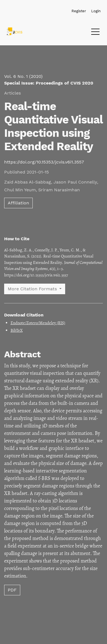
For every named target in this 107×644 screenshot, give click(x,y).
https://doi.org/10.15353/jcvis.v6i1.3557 (44, 162)
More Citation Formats (33, 289)
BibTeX (17, 330)
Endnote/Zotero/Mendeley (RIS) (38, 323)
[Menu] (95, 33)
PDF (12, 590)
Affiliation (18, 203)
